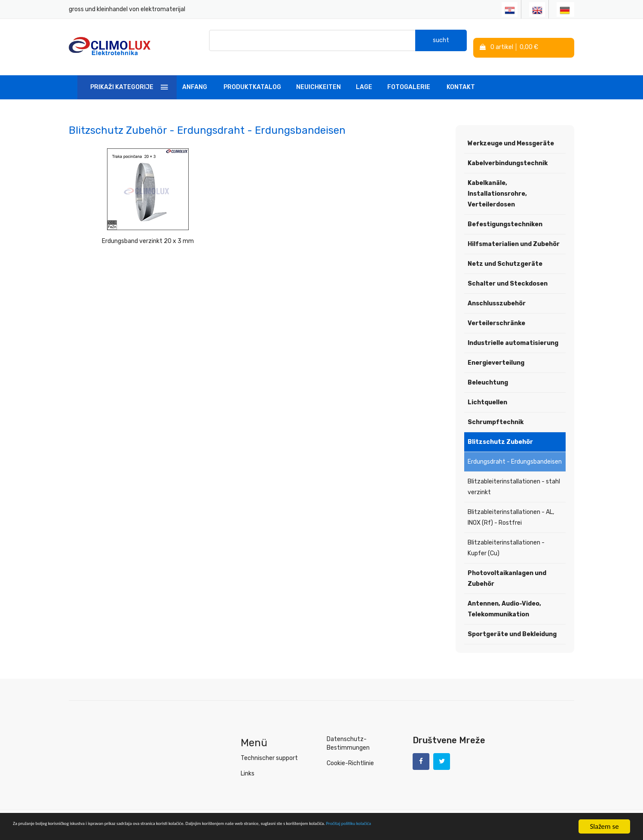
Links (248, 765)
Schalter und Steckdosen (508, 275)
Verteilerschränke (496, 315)
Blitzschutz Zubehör (500, 434)
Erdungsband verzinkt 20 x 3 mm (128, 233)
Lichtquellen (487, 394)
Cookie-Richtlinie (350, 755)
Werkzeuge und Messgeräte (511, 135)
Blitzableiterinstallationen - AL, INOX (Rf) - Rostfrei (511, 509)
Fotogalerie (409, 79)
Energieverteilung (496, 355)
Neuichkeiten (318, 79)
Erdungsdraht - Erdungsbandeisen (515, 454)
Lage (364, 79)
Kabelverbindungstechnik (508, 155)
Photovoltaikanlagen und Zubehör (507, 570)
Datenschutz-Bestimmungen (348, 735)
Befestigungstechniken (505, 216)
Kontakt (461, 79)
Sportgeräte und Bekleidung (512, 626)
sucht (441, 43)
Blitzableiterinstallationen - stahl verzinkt (514, 479)
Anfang (195, 79)
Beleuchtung (488, 374)
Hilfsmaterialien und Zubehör (514, 236)
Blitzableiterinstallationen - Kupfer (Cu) (506, 540)
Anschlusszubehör (497, 295)
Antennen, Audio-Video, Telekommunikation (504, 601)
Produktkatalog (252, 79)
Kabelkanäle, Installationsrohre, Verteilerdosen (497, 186)
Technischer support (269, 750)
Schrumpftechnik (496, 414)
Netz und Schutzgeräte (505, 256)
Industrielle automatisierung (513, 335)
